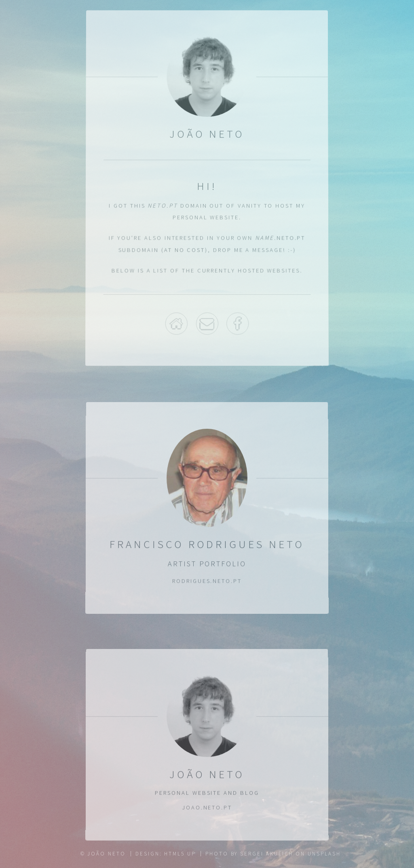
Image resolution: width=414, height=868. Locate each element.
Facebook (238, 323)
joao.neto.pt (207, 808)
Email (207, 323)
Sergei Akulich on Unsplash (290, 854)
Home (176, 323)
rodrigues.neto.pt (207, 581)
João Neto (207, 774)
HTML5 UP (180, 854)
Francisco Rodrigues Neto (207, 544)
